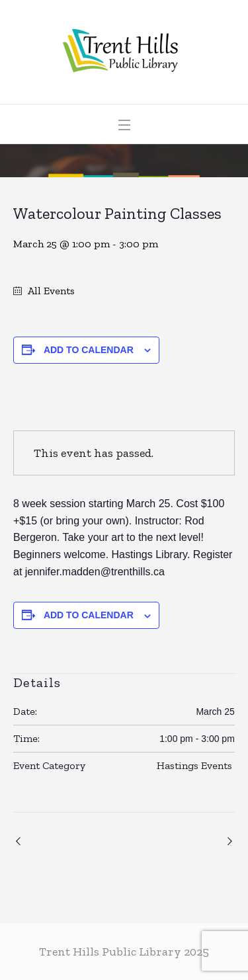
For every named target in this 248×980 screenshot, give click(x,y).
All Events (50, 291)
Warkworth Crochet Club (228, 842)
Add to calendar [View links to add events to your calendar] (89, 350)
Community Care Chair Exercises (20, 842)
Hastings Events (194, 765)
